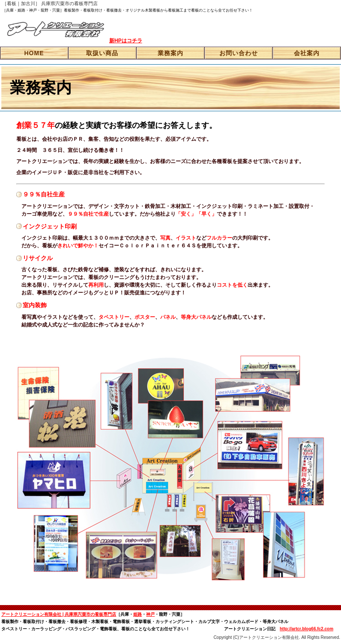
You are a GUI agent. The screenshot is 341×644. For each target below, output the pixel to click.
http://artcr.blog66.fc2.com (307, 629)
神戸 (150, 614)
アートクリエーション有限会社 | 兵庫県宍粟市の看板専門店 (59, 614)
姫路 (138, 614)
